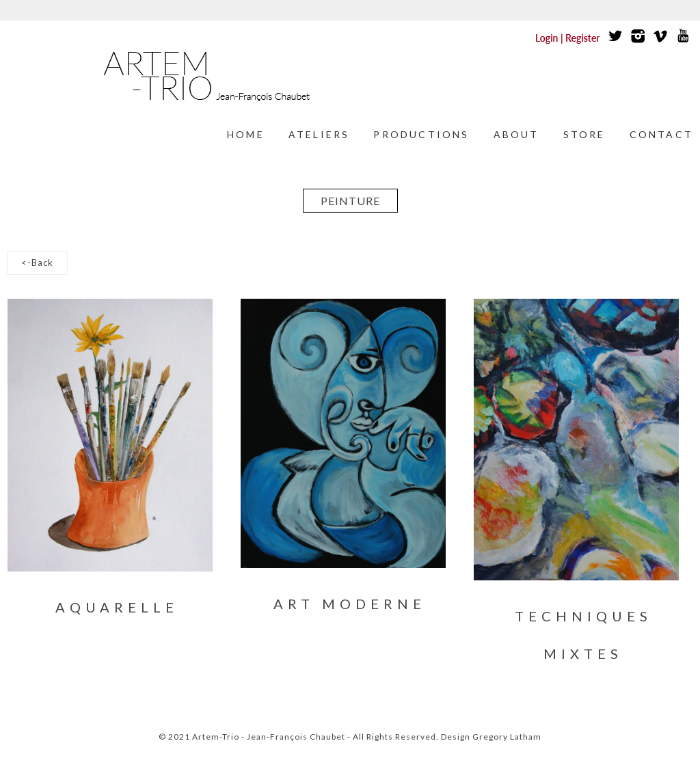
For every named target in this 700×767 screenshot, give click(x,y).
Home (246, 134)
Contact (661, 134)
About (516, 134)
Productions (421, 134)
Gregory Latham (507, 737)
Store (584, 134)
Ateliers (319, 134)
